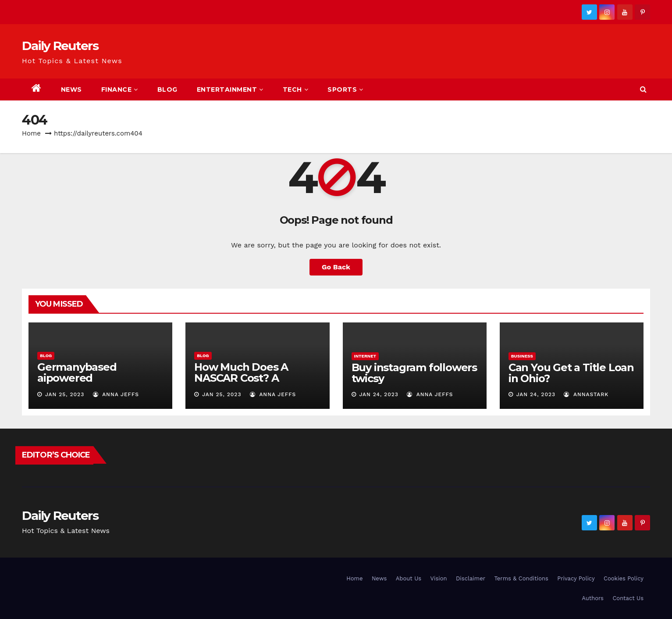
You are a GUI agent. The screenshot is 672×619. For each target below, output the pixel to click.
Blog (167, 89)
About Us (409, 578)
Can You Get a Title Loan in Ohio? (571, 373)
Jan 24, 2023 (379, 394)
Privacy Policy (576, 578)
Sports (345, 89)
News (71, 89)
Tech (296, 89)
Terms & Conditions (521, 578)
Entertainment (230, 89)
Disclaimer (471, 578)
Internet (365, 356)
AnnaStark (586, 394)
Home (31, 133)
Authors (593, 598)
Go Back (336, 267)
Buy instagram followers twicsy (414, 373)
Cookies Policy (624, 578)
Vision (439, 578)
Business (522, 356)
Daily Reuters (60, 46)
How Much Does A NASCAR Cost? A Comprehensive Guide (252, 378)
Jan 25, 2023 (65, 394)
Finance (120, 89)
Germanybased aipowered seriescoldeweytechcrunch (97, 383)
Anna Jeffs (116, 394)
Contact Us (628, 598)
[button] (643, 89)
